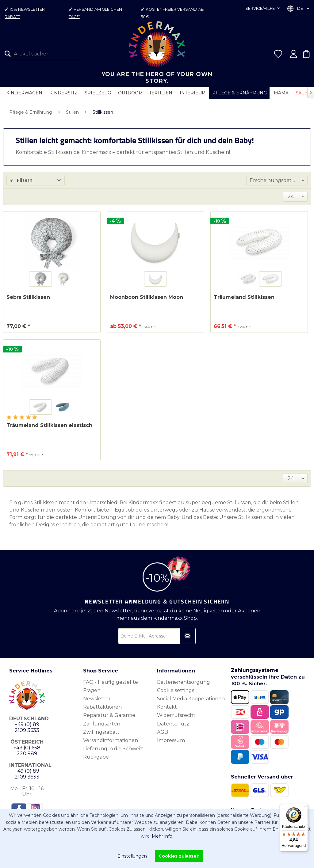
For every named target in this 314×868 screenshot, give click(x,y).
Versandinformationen (111, 740)
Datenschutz (173, 724)
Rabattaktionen (102, 707)
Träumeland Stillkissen (244, 297)
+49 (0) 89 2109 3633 (27, 727)
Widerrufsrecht (176, 715)
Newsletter (97, 699)
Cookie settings (176, 690)
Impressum (171, 740)
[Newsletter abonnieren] (188, 636)
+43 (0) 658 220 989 (27, 751)
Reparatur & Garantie (109, 715)
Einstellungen (132, 856)
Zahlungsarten (102, 724)
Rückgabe (96, 757)
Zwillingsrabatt (101, 732)
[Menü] (304, 808)
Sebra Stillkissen (28, 297)
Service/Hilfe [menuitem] (260, 8)
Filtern (21, 180)
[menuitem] (42, 57)
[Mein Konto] (293, 57)
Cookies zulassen (179, 856)
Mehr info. (163, 836)
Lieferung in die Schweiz (113, 749)
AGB (163, 732)
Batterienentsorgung (184, 682)
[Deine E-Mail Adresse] (157, 636)
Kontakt (167, 707)
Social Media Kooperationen (191, 699)
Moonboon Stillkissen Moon (147, 297)
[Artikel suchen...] (44, 57)
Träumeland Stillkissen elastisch (49, 425)
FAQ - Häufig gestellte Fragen (111, 686)
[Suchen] (9, 57)
